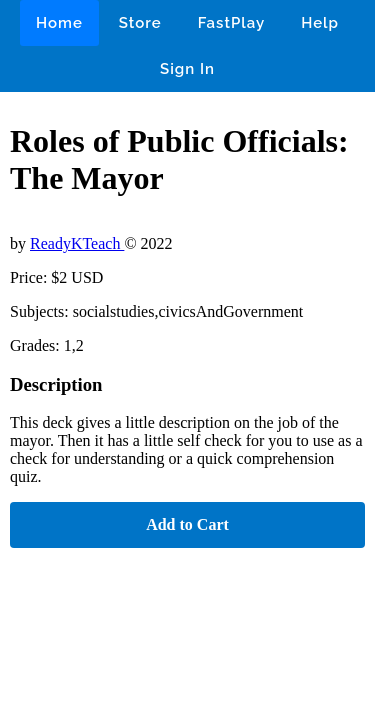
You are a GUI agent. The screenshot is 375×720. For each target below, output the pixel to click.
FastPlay (232, 23)
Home (59, 23)
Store (140, 23)
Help (320, 23)
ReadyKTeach (77, 243)
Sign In (187, 69)
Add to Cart (187, 524)
